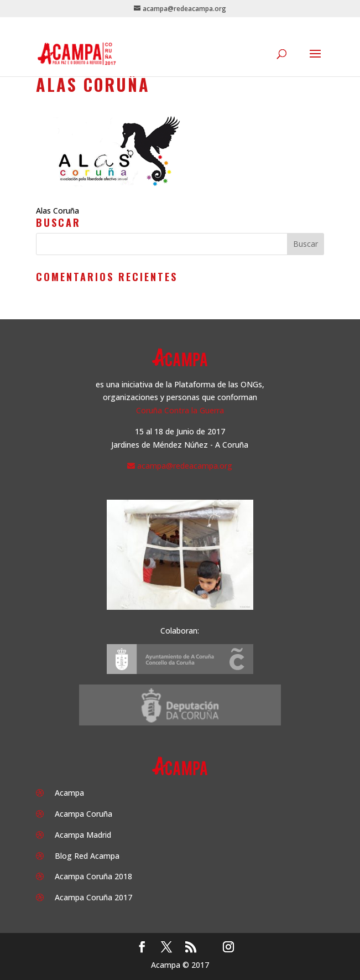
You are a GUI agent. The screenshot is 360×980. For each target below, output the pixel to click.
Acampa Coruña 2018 (93, 876)
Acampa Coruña (84, 814)
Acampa (69, 793)
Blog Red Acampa (87, 856)
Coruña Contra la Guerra (180, 410)
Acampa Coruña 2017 (93, 897)
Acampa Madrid (83, 835)
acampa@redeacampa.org (185, 466)
